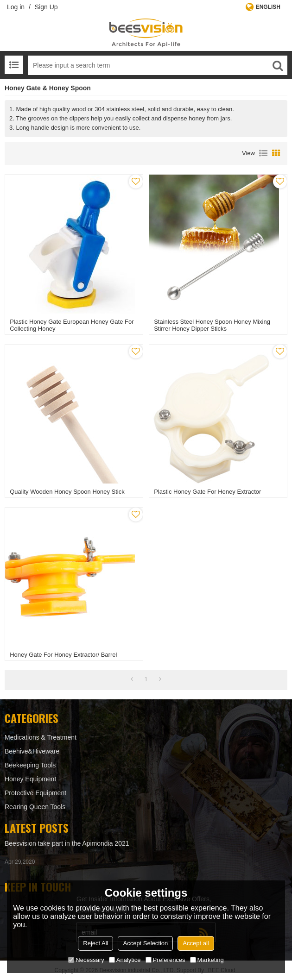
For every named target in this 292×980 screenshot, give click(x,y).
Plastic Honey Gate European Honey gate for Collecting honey (72, 325)
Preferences (165, 960)
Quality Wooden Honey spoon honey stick (67, 492)
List (263, 153)
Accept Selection (145, 943)
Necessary (86, 960)
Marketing (207, 960)
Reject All (95, 943)
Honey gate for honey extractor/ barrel (63, 655)
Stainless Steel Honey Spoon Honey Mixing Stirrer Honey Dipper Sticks (212, 325)
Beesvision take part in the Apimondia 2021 (67, 843)
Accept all (196, 943)
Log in (16, 7)
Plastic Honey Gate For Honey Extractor (207, 492)
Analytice (125, 960)
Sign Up (46, 7)
